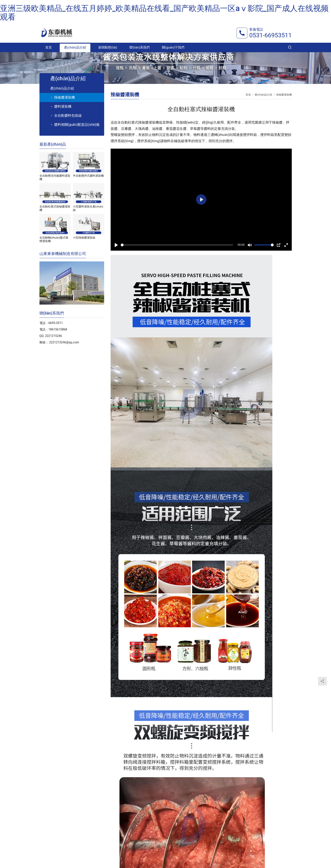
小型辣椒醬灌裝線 (84, 238)
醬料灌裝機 (63, 106)
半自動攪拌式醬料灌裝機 (88, 176)
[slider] (177, 245)
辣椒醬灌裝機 (64, 97)
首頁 (49, 48)
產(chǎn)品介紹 (75, 48)
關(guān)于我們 (173, 48)
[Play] (116, 245)
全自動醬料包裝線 (68, 116)
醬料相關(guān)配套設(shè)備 (77, 125)
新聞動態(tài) (108, 48)
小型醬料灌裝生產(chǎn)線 (88, 208)
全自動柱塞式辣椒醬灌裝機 (55, 208)
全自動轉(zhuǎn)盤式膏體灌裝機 (54, 239)
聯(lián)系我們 (140, 48)
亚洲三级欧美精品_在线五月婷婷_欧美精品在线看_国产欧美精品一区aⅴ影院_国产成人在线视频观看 (164, 13)
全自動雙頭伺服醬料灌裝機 (55, 177)
